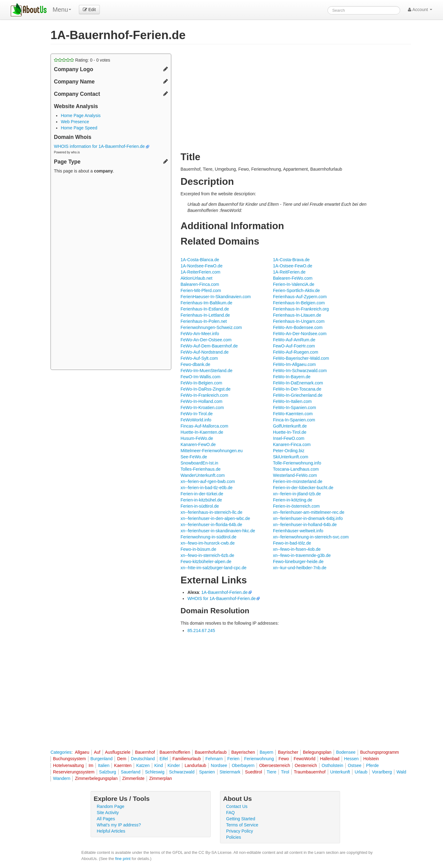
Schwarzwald (182, 772)
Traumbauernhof (310, 772)
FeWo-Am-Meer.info (200, 334)
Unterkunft (340, 772)
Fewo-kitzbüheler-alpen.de (206, 562)
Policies (234, 837)
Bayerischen (243, 752)
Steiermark (230, 772)
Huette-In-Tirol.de (290, 432)
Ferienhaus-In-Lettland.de (205, 315)
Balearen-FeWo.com (293, 278)
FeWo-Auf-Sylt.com (199, 358)
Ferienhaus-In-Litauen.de (297, 315)
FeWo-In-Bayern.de (292, 377)
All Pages (106, 819)
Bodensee (346, 752)
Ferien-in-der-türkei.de (202, 494)
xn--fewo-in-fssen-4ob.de (297, 549)
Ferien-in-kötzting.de (293, 500)
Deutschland (143, 759)
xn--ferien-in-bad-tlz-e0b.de (207, 488)
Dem (122, 759)
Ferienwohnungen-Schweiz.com (211, 327)
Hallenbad (330, 759)
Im (91, 765)
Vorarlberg (382, 772)
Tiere (272, 772)
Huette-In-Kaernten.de (202, 432)
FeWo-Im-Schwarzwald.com (300, 371)
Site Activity (108, 813)
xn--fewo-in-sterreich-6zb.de (207, 555)
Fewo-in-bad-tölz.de (292, 543)
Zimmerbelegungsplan (96, 778)
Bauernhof (145, 752)
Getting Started (241, 819)
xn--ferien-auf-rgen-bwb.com (208, 481)
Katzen (143, 765)
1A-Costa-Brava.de (291, 260)
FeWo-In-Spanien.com (295, 408)
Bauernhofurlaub (211, 752)
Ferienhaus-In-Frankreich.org (301, 309)
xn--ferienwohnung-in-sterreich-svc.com (311, 537)
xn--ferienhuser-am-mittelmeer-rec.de (309, 512)
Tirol (285, 772)
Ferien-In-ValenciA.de (294, 284)
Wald (401, 772)
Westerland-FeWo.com (295, 475)
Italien (104, 765)
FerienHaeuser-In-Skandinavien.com (216, 297)
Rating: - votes (82, 60)
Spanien (207, 772)
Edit (89, 10)
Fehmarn (214, 759)
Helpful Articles (111, 831)
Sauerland (131, 772)
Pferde (372, 765)
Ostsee (355, 765)
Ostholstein (332, 765)
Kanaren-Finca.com (292, 444)
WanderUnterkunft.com (203, 475)
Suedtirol (253, 772)
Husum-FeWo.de (197, 438)
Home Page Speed (79, 128)
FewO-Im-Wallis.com (200, 377)
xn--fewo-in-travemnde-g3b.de (302, 555)
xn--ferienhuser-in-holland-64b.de (305, 525)
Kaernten (123, 765)
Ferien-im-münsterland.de (298, 481)
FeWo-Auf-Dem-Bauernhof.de (209, 346)
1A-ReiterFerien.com (200, 272)
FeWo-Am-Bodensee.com (298, 327)
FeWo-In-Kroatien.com (202, 408)
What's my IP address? (119, 825)
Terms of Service (242, 825)
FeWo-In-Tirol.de (197, 414)
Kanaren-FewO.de (198, 444)
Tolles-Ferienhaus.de (201, 469)
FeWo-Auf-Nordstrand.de (205, 352)
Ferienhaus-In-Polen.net (204, 321)
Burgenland (102, 759)
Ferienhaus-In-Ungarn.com (299, 321)
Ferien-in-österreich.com (296, 506)
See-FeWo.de (194, 457)
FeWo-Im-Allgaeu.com (294, 364)
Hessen (351, 759)
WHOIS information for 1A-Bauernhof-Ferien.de (102, 146)
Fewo (284, 759)
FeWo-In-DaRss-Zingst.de (205, 389)
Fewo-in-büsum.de (198, 549)
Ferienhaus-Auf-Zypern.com (300, 297)
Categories (61, 752)
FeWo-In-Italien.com (292, 401)
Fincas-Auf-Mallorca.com (204, 426)
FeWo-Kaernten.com (293, 414)
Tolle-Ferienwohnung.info (297, 463)
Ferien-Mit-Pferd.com (201, 290)
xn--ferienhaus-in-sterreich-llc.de (211, 512)
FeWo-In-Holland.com (201, 401)
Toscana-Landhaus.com (296, 469)
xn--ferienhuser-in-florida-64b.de (211, 525)
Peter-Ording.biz (289, 451)
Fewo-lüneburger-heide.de (298, 562)
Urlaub (361, 772)
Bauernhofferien (175, 752)
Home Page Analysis (81, 116)
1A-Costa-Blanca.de (200, 260)
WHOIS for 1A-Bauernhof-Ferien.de (221, 598)
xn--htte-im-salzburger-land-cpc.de (213, 568)
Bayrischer (288, 752)
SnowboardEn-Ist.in (199, 463)
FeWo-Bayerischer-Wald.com (301, 358)
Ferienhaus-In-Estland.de (205, 309)
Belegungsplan (317, 752)
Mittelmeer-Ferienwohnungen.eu (212, 451)
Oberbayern (243, 765)
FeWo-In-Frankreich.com (204, 395)
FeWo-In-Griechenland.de (298, 395)
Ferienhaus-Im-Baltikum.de (206, 303)
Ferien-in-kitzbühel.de (201, 500)
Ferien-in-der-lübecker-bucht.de (303, 488)
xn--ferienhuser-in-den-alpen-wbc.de (215, 518)
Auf (97, 752)
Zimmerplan (161, 778)
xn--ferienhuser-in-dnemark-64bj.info (308, 518)
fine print (123, 859)
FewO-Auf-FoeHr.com (294, 346)
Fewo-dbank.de (195, 364)
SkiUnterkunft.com (291, 457)
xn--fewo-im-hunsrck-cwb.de (208, 543)
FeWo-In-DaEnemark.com (298, 383)
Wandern (62, 778)
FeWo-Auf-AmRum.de (294, 340)
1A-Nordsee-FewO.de (201, 266)
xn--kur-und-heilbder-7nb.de (300, 568)
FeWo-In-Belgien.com (201, 383)
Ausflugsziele (118, 752)
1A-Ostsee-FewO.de (293, 266)
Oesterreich (306, 765)
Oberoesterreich (274, 765)
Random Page (111, 806)
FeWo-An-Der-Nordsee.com (300, 334)
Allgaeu (82, 752)
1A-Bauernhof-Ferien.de (225, 592)
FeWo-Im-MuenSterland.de (207, 371)
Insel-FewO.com (289, 438)
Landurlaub (195, 765)
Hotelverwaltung (68, 765)
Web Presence (75, 122)
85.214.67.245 (201, 631)
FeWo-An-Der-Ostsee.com (206, 340)
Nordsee (219, 765)
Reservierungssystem (74, 772)
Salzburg (108, 772)
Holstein (371, 759)
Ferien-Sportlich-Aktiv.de (296, 290)
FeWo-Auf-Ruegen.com (296, 352)
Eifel (164, 759)
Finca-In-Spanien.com (294, 420)
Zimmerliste (133, 778)
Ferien (234, 759)
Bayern (266, 752)
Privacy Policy (240, 831)
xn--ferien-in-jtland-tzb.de (297, 494)
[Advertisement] (111, 273)
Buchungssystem (69, 759)
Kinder (174, 765)
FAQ (230, 813)
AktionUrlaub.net (197, 278)
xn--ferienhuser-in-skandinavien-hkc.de (218, 531)
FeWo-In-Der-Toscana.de (297, 389)
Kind (159, 765)
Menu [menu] (62, 10)
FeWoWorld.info (196, 420)
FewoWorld (305, 759)
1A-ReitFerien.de (289, 272)
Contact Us (237, 806)
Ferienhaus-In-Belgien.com (299, 303)
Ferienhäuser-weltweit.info (298, 531)
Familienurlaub (187, 759)
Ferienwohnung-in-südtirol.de (208, 537)
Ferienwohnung (259, 759)
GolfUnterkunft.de (290, 426)
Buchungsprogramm (380, 752)
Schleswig (155, 772)
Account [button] (420, 10)
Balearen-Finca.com (200, 284)
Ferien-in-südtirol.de (200, 506)
